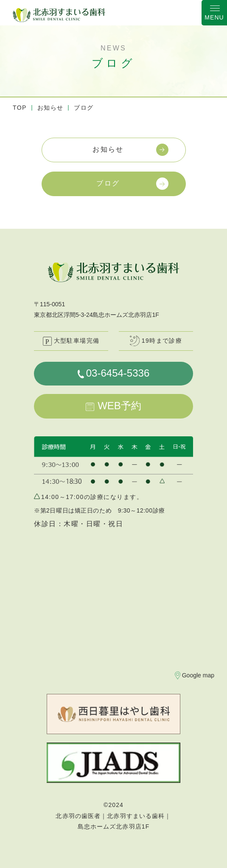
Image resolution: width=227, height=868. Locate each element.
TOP (20, 108)
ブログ (108, 183)
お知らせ (50, 108)
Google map (198, 675)
